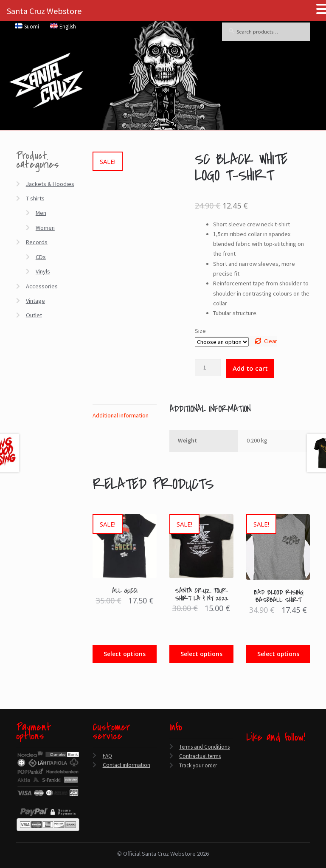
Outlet (34, 315)
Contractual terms (200, 756)
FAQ (107, 756)
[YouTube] (248, 777)
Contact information (126, 765)
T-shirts (35, 198)
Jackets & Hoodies (50, 184)
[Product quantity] (208, 368)
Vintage (35, 301)
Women (45, 228)
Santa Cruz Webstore (44, 11)
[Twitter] (248, 767)
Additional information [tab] (121, 415)
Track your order (198, 765)
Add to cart (250, 368)
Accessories (42, 286)
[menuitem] (27, 26)
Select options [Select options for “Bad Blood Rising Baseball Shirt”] (278, 654)
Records (37, 242)
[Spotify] (248, 797)
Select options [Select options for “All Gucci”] (125, 654)
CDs (41, 257)
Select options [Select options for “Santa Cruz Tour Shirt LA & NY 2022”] (201, 654)
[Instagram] (248, 787)
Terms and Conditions (204, 747)
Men (41, 213)
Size (200, 331)
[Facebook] (248, 757)
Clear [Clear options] (271, 341)
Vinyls (43, 271)
